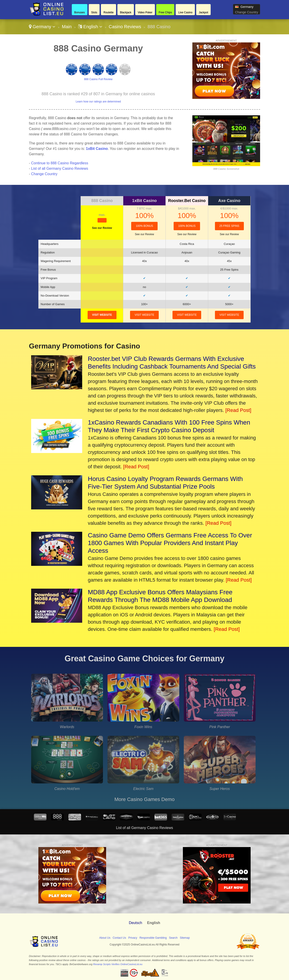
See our (102, 228)
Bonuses (80, 12)
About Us (105, 938)
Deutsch (136, 923)
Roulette (108, 12)
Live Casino (185, 12)
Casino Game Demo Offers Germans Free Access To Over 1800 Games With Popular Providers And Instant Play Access (170, 543)
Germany (42, 27)
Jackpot (203, 12)
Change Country (247, 12)
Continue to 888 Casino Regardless (60, 163)
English (90, 27)
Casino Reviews (125, 27)
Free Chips (165, 12)
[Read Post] (238, 410)
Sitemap (185, 938)
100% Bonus (144, 226)
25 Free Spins (229, 226)
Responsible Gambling (153, 938)
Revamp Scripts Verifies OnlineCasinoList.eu (118, 964)
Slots (94, 12)
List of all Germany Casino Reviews (60, 168)
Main (67, 27)
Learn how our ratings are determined (98, 102)
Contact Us (119, 938)
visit (102, 315)
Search (173, 938)
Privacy (133, 938)
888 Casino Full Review (98, 79)
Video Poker (145, 12)
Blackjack (126, 12)
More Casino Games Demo (145, 799)
